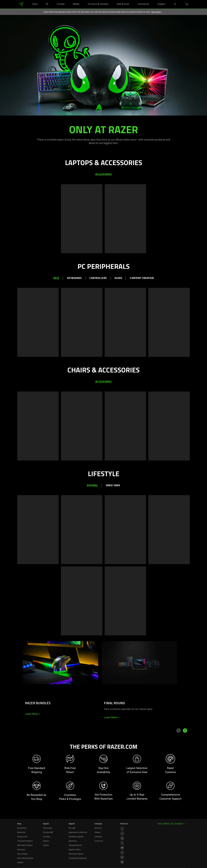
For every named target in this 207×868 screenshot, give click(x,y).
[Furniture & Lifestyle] (112, 0)
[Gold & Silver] (133, 0)
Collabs (46, 845)
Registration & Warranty (78, 832)
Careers (97, 832)
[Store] (41, 0)
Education (21, 850)
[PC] (52, 0)
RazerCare (73, 841)
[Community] (153, 0)
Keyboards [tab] (74, 278)
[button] (187, 4)
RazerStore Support (76, 837)
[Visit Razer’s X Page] (122, 843)
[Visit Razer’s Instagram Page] (122, 834)
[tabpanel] (103, 218)
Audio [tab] (118, 278)
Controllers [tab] (98, 278)
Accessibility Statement (78, 858)
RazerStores (22, 828)
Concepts (47, 837)
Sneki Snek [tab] (113, 486)
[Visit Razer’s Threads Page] (122, 838)
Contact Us (99, 841)
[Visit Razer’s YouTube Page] (122, 848)
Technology (47, 828)
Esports (46, 841)
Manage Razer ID (75, 845)
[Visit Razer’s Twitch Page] (122, 857)
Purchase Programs (25, 841)
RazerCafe (21, 832)
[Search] (175, 4)
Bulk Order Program (25, 845)
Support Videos (75, 850)
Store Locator (22, 837)
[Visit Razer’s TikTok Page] (122, 852)
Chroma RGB (48, 832)
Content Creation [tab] (142, 278)
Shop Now (157, 12)
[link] (21, 4)
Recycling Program (76, 854)
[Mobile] (83, 0)
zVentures (98, 837)
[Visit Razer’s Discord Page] (122, 862)
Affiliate (20, 863)
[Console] (68, 0)
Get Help (72, 828)
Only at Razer (22, 854)
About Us (98, 828)
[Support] (169, 0)
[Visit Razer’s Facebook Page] (122, 829)
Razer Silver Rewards (25, 858)
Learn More (33, 714)
